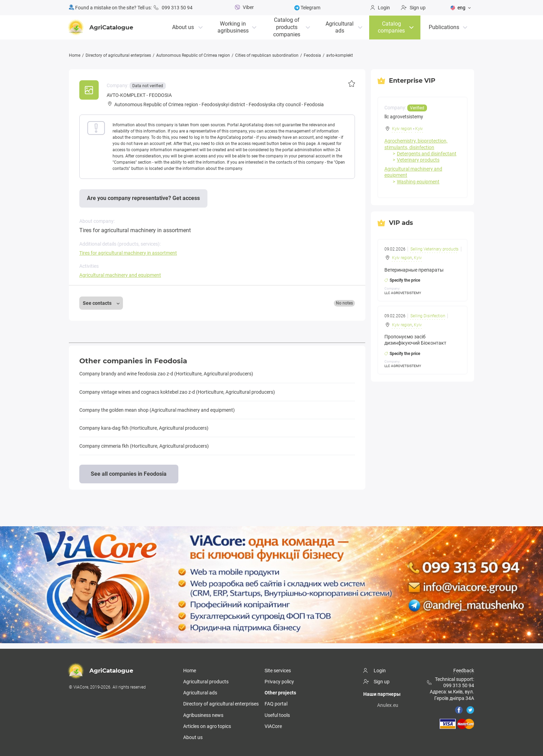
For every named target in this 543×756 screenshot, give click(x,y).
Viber (243, 7)
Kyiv (419, 129)
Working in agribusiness (233, 27)
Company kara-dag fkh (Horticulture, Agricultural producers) (144, 428)
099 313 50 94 (173, 8)
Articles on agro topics (207, 726)
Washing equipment (418, 181)
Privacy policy (279, 682)
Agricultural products (206, 682)
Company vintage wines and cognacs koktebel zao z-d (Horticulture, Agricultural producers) (177, 392)
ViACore (273, 726)
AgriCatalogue (101, 27)
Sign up (413, 8)
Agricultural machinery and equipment (120, 275)
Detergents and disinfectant (427, 154)
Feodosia (312, 55)
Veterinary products (418, 160)
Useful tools (277, 715)
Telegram (307, 8)
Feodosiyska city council (275, 104)
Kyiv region (402, 129)
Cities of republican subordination (267, 55)
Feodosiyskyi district (223, 104)
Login (380, 8)
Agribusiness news (203, 715)
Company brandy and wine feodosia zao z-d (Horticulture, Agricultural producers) (166, 374)
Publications (444, 27)
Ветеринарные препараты (414, 270)
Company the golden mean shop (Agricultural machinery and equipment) (157, 410)
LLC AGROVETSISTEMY (403, 293)
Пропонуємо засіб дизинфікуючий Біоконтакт (415, 340)
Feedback (464, 671)
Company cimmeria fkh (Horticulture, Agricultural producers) (144, 446)
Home (75, 55)
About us (183, 27)
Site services (278, 671)
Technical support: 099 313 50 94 (451, 682)
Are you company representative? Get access (143, 198)
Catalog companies (391, 27)
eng (458, 8)
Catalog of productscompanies (287, 27)
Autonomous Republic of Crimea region (193, 55)
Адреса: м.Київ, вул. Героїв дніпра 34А (452, 695)
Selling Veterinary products (435, 249)
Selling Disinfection (428, 316)
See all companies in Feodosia (129, 473)
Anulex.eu (388, 705)
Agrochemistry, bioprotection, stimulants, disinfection (416, 144)
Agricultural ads (340, 27)
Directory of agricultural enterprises (118, 55)
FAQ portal (276, 704)
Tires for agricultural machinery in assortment (128, 253)
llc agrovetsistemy (404, 117)
